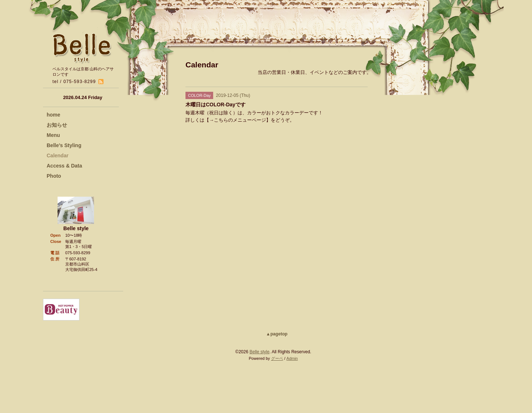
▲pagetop (277, 334)
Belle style (260, 352)
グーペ (277, 358)
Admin (292, 358)
